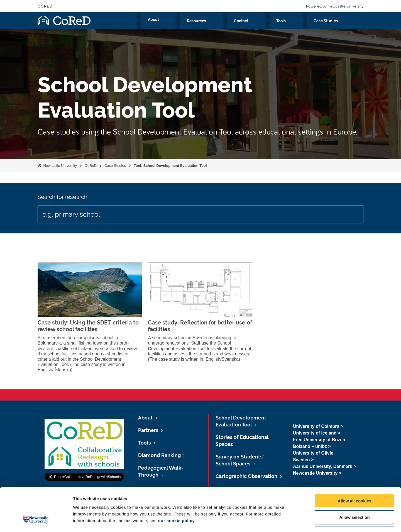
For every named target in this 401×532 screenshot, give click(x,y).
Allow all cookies (355, 464)
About (233, 27)
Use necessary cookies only (354, 496)
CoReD (45, 6)
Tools (312, 27)
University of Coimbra (316, 426)
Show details (292, 521)
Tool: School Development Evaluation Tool (170, 166)
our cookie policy (176, 483)
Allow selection (354, 480)
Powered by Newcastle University (335, 6)
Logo (64, 26)
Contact (289, 27)
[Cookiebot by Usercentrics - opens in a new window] (36, 521)
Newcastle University (60, 166)
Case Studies (341, 27)
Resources (260, 27)
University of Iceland (315, 433)
